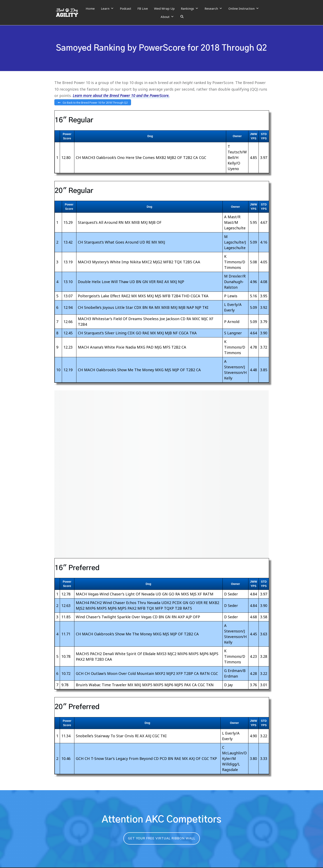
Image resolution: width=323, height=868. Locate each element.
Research (213, 8)
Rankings (190, 8)
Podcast (126, 8)
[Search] (182, 17)
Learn (107, 8)
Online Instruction (244, 8)
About (167, 17)
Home (90, 8)
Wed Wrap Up (164, 8)
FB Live (143, 8)
